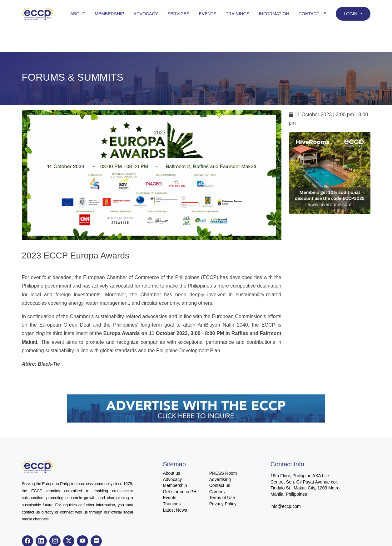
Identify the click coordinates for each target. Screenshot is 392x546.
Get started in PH (180, 492)
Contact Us (313, 14)
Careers (217, 492)
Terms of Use (222, 498)
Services (179, 14)
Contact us (220, 485)
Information (274, 14)
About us (172, 473)
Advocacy (146, 14)
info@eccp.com (286, 506)
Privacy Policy (223, 504)
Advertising (220, 479)
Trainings (237, 14)
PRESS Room (223, 473)
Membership (109, 14)
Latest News (175, 510)
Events (207, 14)
